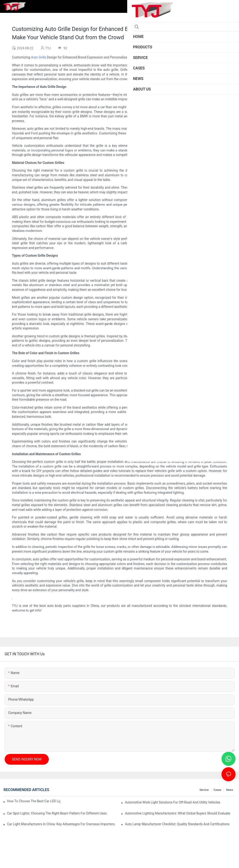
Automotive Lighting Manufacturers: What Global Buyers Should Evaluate (177, 813)
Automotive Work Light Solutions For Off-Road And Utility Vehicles (173, 802)
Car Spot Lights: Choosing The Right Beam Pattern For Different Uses (57, 813)
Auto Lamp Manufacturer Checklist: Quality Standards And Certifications (177, 824)
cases (217, 790)
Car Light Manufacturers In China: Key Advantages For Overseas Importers (61, 824)
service (204, 790)
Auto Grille (39, 57)
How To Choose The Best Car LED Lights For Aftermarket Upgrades (34, 801)
